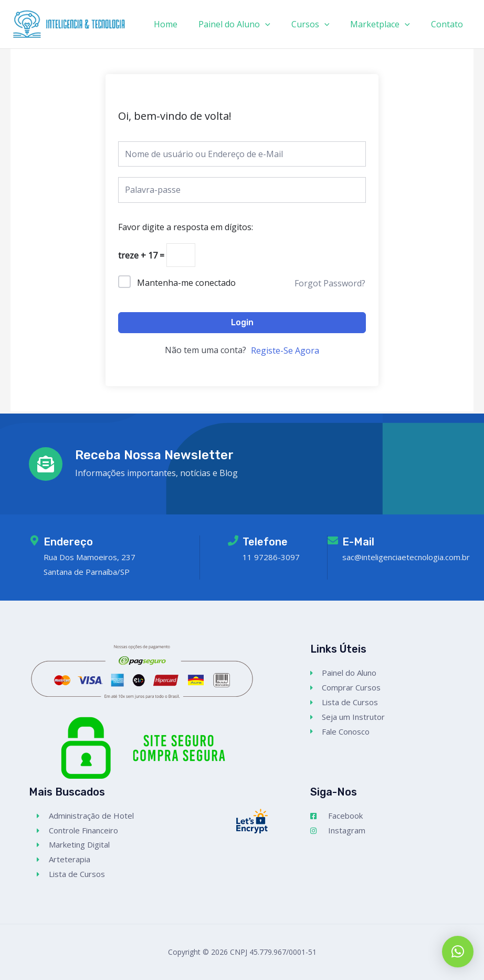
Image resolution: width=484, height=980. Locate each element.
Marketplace (386, 24)
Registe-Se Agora (285, 353)
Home (185, 24)
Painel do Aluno (249, 24)
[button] (458, 952)
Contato (449, 24)
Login (242, 324)
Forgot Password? (330, 285)
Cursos (321, 24)
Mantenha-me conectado (186, 284)
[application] (280, 24)
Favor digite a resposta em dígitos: (186, 227)
